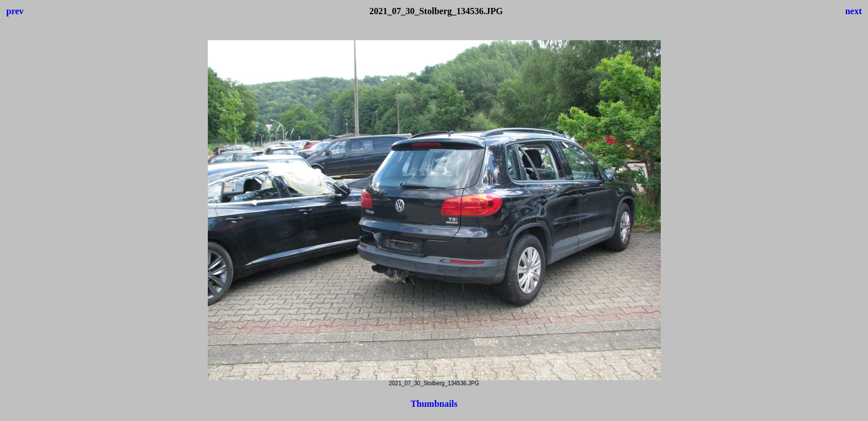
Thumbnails (434, 404)
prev (15, 11)
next (854, 11)
